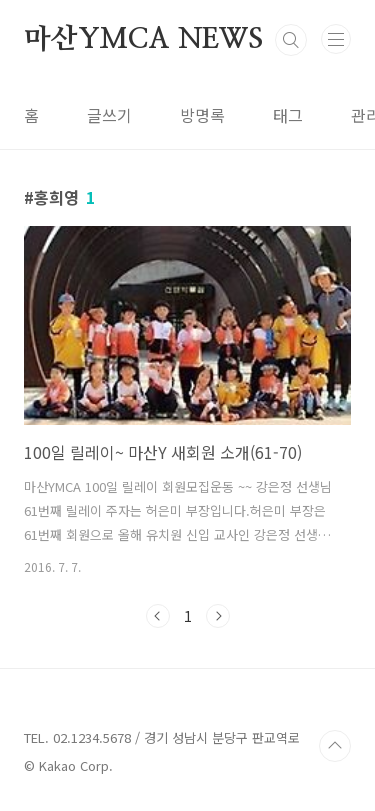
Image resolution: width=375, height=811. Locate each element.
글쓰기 (109, 115)
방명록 (202, 115)
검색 (291, 40)
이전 (158, 616)
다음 (218, 616)
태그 (288, 115)
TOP (335, 746)
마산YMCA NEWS (143, 40)
